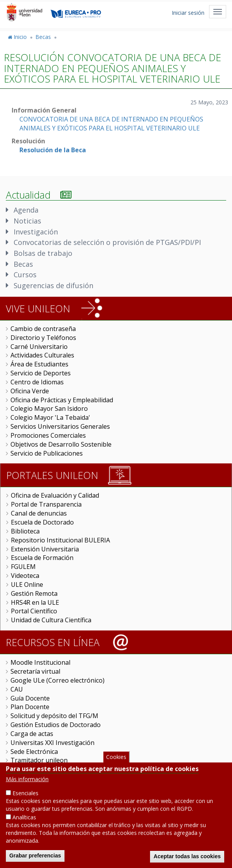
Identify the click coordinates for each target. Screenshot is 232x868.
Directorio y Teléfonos (43, 338)
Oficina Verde (30, 391)
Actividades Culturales (42, 355)
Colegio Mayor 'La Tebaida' (50, 417)
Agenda (26, 210)
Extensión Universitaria (45, 549)
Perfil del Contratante (42, 769)
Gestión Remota (34, 593)
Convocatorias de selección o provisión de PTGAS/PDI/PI (107, 242)
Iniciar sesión (188, 13)
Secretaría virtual (35, 671)
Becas (43, 37)
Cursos (25, 275)
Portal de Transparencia (46, 504)
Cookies (116, 767)
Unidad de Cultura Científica (51, 620)
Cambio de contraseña (43, 329)
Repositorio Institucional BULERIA (60, 540)
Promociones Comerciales (48, 435)
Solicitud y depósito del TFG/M (54, 716)
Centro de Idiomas (37, 382)
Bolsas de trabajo (43, 253)
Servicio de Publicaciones (47, 453)
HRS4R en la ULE (35, 602)
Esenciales (25, 803)
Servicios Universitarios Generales (60, 426)
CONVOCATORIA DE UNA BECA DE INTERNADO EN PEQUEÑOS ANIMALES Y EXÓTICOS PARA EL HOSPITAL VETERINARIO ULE (111, 124)
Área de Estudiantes (39, 364)
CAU (17, 689)
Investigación (36, 232)
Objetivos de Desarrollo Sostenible (61, 444)
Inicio (20, 37)
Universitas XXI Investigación (52, 743)
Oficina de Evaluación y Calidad (55, 495)
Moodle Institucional (40, 662)
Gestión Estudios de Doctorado (56, 725)
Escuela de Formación (42, 558)
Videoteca (25, 576)
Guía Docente (30, 698)
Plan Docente (30, 707)
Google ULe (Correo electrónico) (58, 680)
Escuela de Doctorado (42, 522)
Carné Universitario (39, 347)
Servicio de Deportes (41, 373)
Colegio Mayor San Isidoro (49, 408)
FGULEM (23, 567)
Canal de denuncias (39, 513)
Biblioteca (25, 531)
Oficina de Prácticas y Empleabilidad (62, 400)
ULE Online (27, 585)
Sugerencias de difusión (53, 285)
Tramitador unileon (39, 760)
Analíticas (24, 827)
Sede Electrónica (34, 752)
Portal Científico (34, 611)
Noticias (27, 221)
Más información (27, 789)
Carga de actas (32, 734)
